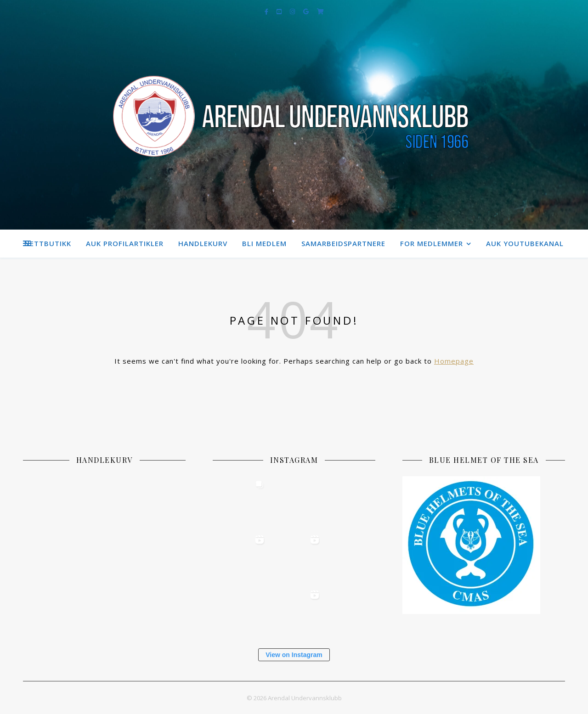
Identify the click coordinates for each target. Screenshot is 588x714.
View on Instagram (294, 655)
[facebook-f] (267, 11)
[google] (307, 11)
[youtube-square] (280, 11)
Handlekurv (203, 243)
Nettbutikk (48, 243)
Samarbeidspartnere (343, 243)
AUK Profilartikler (125, 243)
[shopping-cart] (320, 11)
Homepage (454, 361)
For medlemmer (432, 243)
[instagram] (293, 11)
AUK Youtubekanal (525, 243)
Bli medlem (264, 243)
